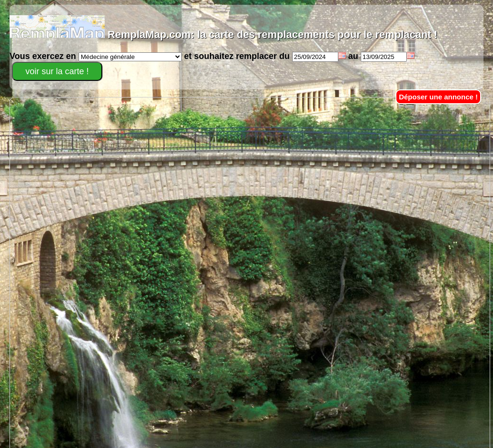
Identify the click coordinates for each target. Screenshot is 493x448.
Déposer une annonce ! (438, 97)
